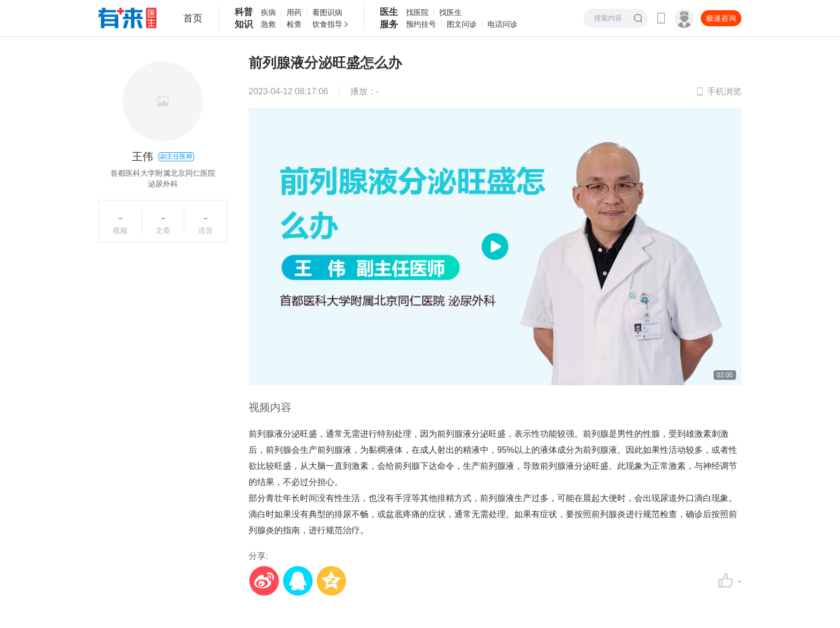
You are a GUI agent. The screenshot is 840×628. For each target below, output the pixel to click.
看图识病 (327, 12)
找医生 (451, 12)
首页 (193, 18)
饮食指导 (327, 24)
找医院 (417, 12)
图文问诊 (462, 24)
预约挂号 (421, 24)
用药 (294, 12)
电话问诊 (502, 24)
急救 (268, 24)
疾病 (268, 12)
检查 (294, 24)
